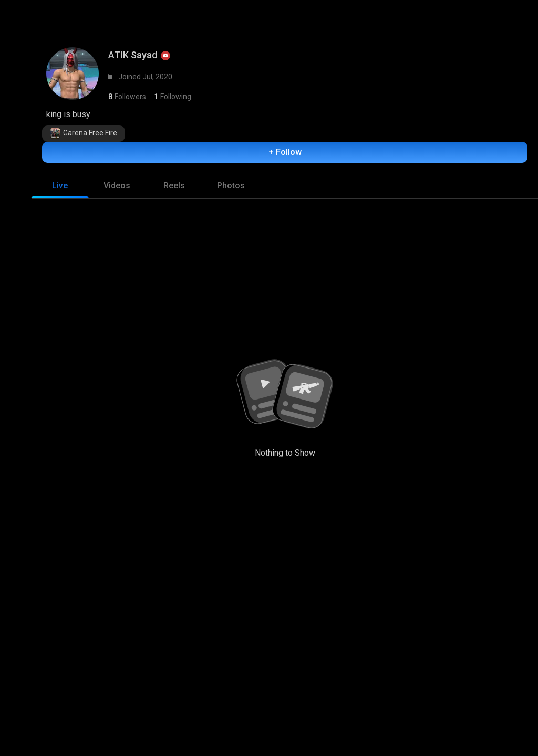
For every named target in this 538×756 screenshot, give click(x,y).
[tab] (60, 188)
